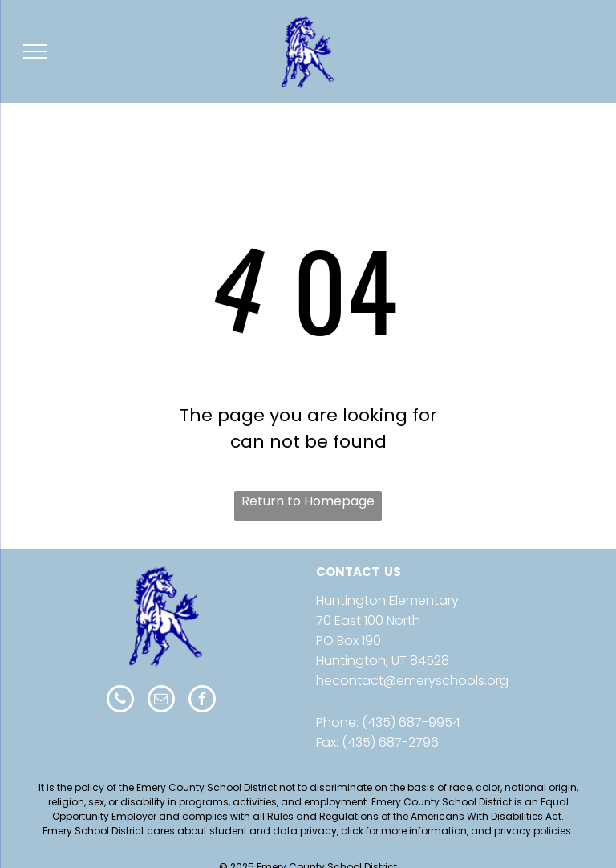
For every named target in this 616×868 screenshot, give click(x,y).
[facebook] (202, 701)
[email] (161, 701)
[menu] (35, 51)
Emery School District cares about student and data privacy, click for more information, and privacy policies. (308, 831)
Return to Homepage (308, 501)
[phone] (120, 701)
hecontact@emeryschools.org (412, 681)
